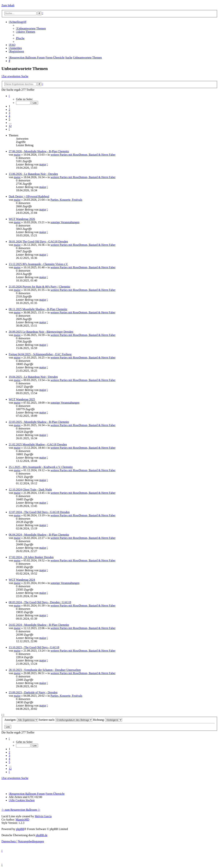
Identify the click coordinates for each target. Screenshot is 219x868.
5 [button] (9, 119)
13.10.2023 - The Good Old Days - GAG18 (34, 647)
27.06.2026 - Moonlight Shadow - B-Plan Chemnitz (39, 151)
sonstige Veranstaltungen (65, 222)
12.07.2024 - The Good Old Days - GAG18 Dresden (39, 512)
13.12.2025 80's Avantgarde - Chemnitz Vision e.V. (38, 264)
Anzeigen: (21, 720)
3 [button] (9, 113)
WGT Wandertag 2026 (22, 219)
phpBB (20, 829)
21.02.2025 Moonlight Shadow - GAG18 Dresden (38, 444)
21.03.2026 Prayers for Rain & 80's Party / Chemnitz (39, 287)
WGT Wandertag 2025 (22, 399)
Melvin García (43, 816)
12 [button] (10, 126)
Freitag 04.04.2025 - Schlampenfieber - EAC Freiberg (40, 354)
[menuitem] (31, 28)
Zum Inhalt (8, 5)
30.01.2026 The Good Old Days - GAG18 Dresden (38, 242)
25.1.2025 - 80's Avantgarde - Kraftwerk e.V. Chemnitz (41, 467)
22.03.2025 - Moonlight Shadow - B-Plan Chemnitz (39, 422)
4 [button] (9, 116)
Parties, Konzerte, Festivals (66, 200)
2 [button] (9, 110)
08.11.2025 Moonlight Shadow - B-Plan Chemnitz (38, 309)
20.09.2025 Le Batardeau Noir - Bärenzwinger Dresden (41, 332)
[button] (9, 96)
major (17, 155)
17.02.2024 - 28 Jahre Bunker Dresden (31, 557)
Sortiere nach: (66, 720)
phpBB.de (42, 835)
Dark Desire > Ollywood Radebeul (29, 196)
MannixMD (22, 820)
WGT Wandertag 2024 (22, 580)
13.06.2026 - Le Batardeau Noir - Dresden (33, 174)
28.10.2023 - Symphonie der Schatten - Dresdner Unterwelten (45, 670)
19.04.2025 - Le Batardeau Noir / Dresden (33, 377)
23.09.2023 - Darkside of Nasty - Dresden (33, 692)
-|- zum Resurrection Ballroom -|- (21, 810)
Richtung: (108, 720)
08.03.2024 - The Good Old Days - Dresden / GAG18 (40, 602)
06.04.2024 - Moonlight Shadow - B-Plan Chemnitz (39, 535)
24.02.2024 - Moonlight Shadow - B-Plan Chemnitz (39, 625)
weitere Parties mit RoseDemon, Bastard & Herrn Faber (83, 155)
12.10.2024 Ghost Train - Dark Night (30, 490)
